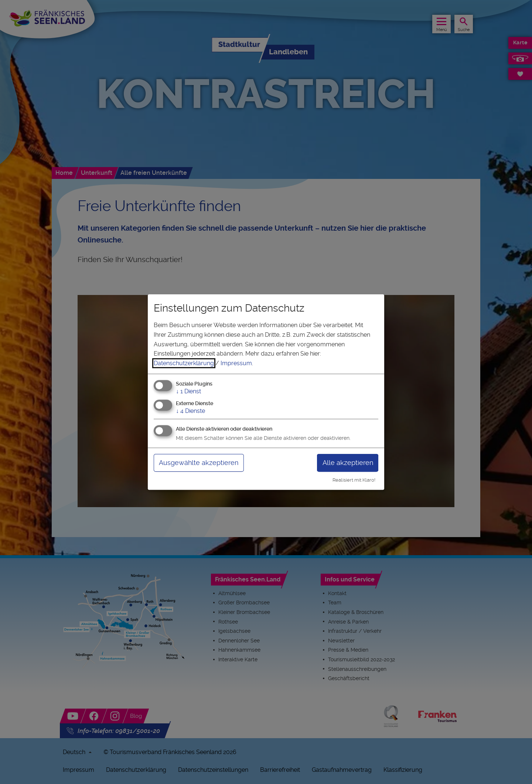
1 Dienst (188, 392)
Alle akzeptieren (348, 463)
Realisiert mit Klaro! (354, 480)
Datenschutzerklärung (184, 363)
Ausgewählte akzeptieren (199, 463)
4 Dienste (190, 411)
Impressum (236, 363)
